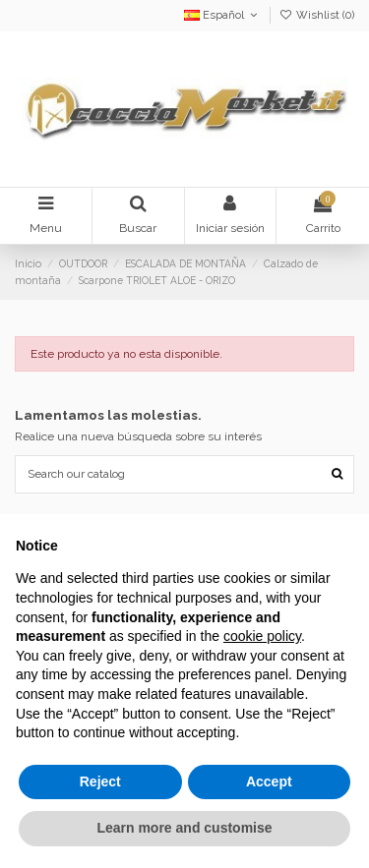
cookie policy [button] (262, 636)
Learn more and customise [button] (184, 828)
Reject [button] (100, 781)
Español (222, 15)
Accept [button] (269, 781)
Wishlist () (317, 15)
